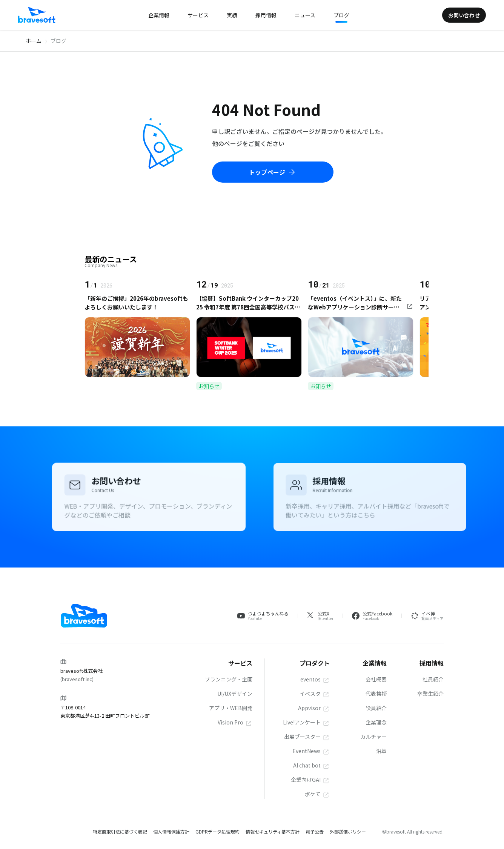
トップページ (273, 172)
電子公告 (315, 831)
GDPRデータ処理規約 (217, 831)
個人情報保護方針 (171, 831)
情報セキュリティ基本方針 (273, 831)
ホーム (34, 41)
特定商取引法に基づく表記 (120, 831)
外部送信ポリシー (348, 831)
